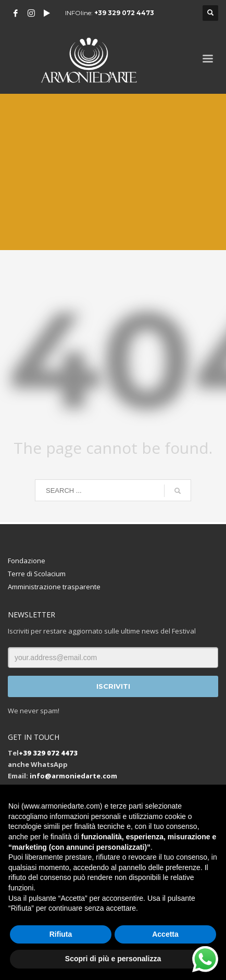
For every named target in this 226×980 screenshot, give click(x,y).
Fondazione (27, 561)
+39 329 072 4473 (124, 13)
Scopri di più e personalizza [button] (113, 959)
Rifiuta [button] (61, 934)
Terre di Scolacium (37, 574)
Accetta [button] (165, 934)
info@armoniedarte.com (73, 776)
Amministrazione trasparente (54, 587)
